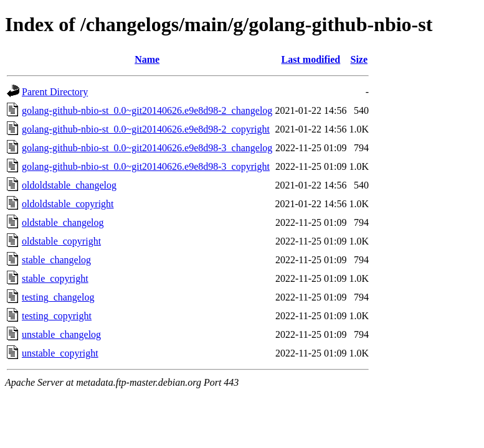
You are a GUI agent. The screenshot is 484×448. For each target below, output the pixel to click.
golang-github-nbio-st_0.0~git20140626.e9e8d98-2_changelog (147, 110)
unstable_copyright (60, 353)
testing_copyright (57, 316)
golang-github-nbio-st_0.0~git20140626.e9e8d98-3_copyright (146, 166)
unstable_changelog (61, 334)
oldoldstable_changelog (69, 185)
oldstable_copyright (61, 241)
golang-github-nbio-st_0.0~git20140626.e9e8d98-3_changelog (147, 148)
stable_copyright (55, 278)
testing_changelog (58, 297)
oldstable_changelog (63, 222)
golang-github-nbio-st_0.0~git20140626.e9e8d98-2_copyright (146, 129)
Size (359, 59)
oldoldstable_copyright (68, 204)
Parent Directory (55, 92)
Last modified (311, 59)
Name (147, 59)
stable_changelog (56, 260)
